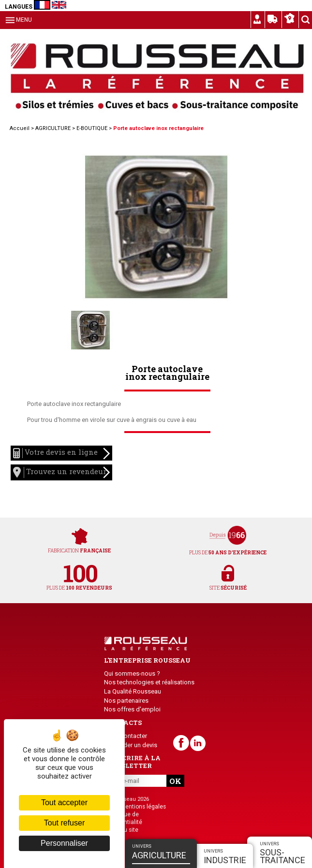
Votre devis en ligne (61, 454)
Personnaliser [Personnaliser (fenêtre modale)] (64, 843)
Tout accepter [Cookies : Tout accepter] (64, 803)
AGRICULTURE (53, 128)
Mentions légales (143, 807)
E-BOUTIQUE (92, 128)
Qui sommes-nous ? (132, 673)
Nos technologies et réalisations (149, 682)
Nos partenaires (126, 701)
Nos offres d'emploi (132, 709)
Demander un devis (131, 745)
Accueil (20, 128)
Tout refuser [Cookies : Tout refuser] (64, 823)
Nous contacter (126, 736)
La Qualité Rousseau (133, 691)
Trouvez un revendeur (61, 472)
